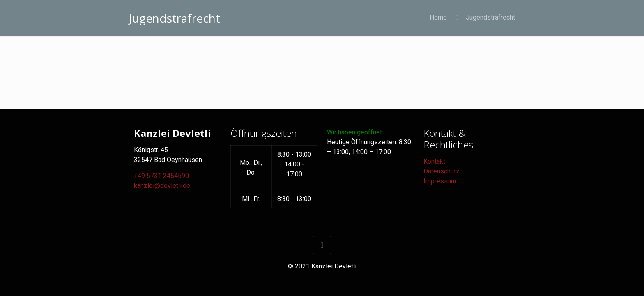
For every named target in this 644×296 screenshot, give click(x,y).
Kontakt (434, 161)
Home (438, 17)
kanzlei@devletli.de (162, 186)
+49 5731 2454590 (161, 176)
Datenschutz (442, 171)
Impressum (440, 181)
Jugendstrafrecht (490, 17)
